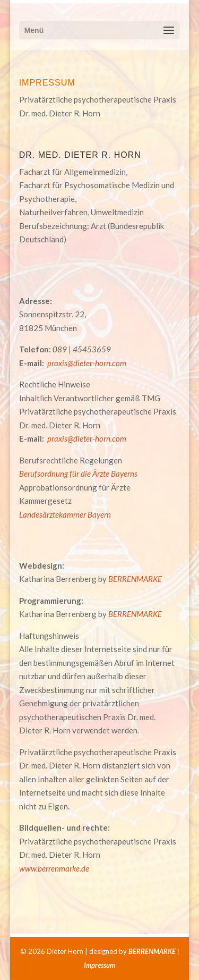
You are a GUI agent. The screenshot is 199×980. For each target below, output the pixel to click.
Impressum (99, 965)
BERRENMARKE (135, 579)
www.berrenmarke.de (54, 868)
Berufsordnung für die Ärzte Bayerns (78, 474)
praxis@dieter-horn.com (87, 363)
